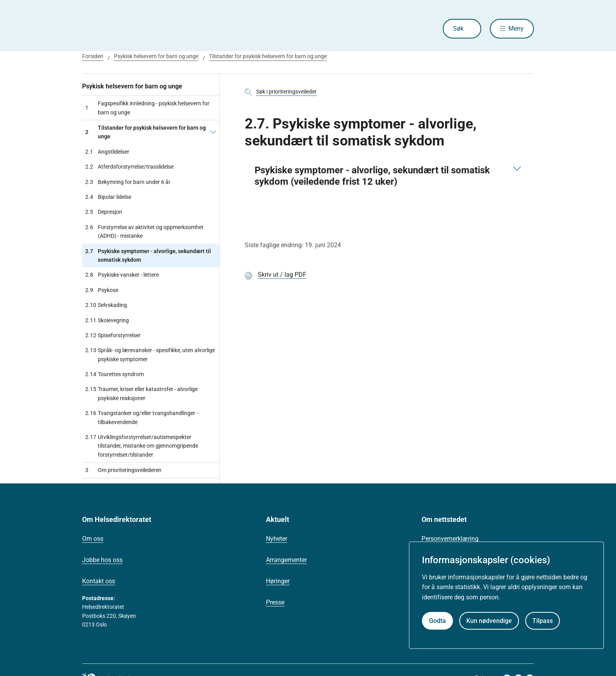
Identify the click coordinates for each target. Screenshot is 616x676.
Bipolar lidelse (108, 197)
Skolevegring (107, 320)
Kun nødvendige (489, 621)
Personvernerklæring (450, 539)
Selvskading (106, 305)
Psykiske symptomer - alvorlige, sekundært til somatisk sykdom (148, 256)
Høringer (278, 581)
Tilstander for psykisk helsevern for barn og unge (268, 56)
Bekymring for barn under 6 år (128, 182)
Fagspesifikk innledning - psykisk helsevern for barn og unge (147, 108)
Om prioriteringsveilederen (123, 470)
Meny (516, 28)
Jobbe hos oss (102, 560)
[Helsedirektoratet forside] (139, 29)
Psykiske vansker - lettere (122, 275)
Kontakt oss (99, 581)
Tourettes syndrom (115, 374)
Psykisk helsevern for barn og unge (156, 56)
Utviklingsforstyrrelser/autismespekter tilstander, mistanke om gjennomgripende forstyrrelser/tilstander (142, 446)
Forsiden (93, 56)
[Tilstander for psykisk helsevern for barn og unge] (213, 132)
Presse (275, 602)
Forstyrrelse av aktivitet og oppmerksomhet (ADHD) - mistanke (144, 232)
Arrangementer (286, 560)
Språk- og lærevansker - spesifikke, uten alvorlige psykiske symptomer (150, 355)
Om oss (93, 539)
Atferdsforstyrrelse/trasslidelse (129, 167)
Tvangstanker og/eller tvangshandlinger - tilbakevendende (142, 418)
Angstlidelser (107, 152)
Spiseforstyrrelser (113, 335)
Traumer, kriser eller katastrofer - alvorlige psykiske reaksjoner (141, 394)
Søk (458, 28)
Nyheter (277, 539)
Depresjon (104, 212)
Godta (437, 621)
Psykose (102, 290)
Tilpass (543, 621)
